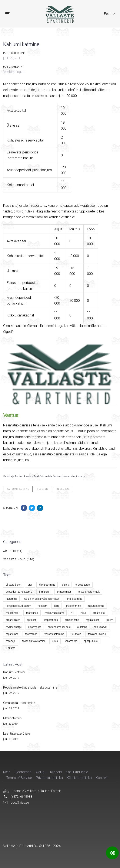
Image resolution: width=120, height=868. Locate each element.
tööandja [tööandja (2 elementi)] (11, 641)
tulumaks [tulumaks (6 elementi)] (76, 634)
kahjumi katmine (18, 489)
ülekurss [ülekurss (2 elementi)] (11, 648)
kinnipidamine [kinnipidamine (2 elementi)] (74, 599)
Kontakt (102, 778)
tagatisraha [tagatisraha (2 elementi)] (12, 634)
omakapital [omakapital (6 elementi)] (99, 613)
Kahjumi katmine (14, 672)
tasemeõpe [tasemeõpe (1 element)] (31, 634)
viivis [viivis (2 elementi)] (55, 641)
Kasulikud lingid (77, 772)
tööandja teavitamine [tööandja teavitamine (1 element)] (34, 641)
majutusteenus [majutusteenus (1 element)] (96, 606)
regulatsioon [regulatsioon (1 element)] (93, 620)
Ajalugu (41, 772)
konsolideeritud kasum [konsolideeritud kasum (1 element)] (19, 606)
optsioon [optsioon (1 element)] (32, 620)
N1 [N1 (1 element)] (72, 613)
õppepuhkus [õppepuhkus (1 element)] (91, 641)
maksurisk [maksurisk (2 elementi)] (32, 613)
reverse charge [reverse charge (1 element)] (14, 627)
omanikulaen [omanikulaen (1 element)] (13, 620)
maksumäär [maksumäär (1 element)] (13, 613)
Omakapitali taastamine (19, 703)
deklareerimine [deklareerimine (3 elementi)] (47, 585)
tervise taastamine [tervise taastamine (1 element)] (54, 634)
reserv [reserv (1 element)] (110, 620)
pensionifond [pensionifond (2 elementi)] (72, 620)
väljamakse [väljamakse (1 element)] (71, 641)
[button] (109, 14)
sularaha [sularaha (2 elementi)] (82, 627)
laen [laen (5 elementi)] (56, 606)
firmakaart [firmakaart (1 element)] (45, 592)
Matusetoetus (12, 718)
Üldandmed (23, 772)
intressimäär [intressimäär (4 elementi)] (64, 592)
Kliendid (56, 772)
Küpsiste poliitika (79, 778)
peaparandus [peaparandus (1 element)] (51, 620)
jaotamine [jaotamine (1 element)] (11, 599)
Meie (7, 772)
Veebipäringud (14, 72)
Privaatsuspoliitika (49, 778)
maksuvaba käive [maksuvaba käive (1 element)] (54, 613)
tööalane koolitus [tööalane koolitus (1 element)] (97, 634)
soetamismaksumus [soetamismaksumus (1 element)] (59, 627)
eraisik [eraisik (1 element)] (65, 585)
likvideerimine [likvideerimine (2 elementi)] (73, 606)
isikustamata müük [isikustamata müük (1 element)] (89, 592)
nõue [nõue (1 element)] (84, 613)
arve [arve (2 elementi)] (30, 585)
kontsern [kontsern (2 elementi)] (43, 606)
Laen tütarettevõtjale (16, 734)
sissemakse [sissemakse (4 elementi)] (35, 627)
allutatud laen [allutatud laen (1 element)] (14, 585)
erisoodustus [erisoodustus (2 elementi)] (83, 585)
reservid (43, 489)
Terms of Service (19, 778)
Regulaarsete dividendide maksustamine (30, 687)
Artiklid (10, 551)
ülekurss (63, 489)
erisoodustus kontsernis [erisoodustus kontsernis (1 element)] (19, 592)
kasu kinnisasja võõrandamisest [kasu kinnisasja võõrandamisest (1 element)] (41, 599)
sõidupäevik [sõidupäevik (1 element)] (100, 627)
